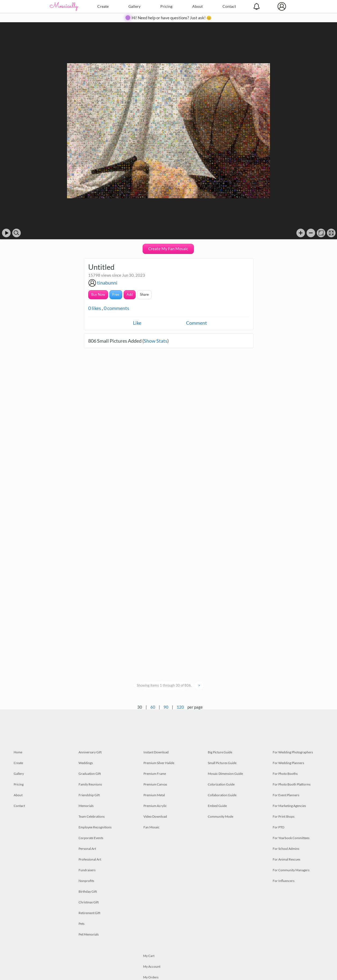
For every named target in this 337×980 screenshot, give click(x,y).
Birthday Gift (88, 891)
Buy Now (98, 294)
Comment (197, 323)
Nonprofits (86, 881)
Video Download (155, 816)
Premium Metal (154, 795)
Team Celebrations (92, 816)
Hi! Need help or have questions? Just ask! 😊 (172, 18)
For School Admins (286, 849)
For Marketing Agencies (289, 806)
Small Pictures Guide (222, 763)
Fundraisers (87, 870)
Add (130, 294)
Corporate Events (91, 838)
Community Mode (221, 816)
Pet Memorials (89, 934)
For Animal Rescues (286, 859)
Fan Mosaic (151, 827)
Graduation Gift (90, 774)
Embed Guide (217, 806)
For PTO (279, 827)
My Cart (149, 956)
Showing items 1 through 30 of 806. (164, 685)
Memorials (86, 806)
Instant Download (156, 752)
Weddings (86, 763)
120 (180, 707)
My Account (152, 966)
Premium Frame (155, 774)
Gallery (134, 6)
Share (144, 294)
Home (18, 752)
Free (116, 294)
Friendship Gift (89, 795)
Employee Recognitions (95, 827)
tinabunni (107, 283)
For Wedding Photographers (293, 752)
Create (103, 6)
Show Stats (155, 341)
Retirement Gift (89, 913)
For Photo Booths (285, 774)
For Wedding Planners (288, 763)
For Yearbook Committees (291, 838)
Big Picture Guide (220, 752)
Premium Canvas (155, 784)
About (197, 6)
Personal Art (87, 849)
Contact (229, 6)
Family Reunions (90, 784)
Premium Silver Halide (159, 763)
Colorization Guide (221, 784)
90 (166, 707)
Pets (82, 924)
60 (153, 707)
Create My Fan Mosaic (168, 249)
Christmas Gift (89, 902)
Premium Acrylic (155, 806)
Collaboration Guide (222, 795)
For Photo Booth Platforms (292, 784)
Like (137, 323)
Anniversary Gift (90, 752)
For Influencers (284, 881)
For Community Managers (291, 870)
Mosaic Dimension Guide (225, 774)
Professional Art (90, 859)
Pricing (166, 6)
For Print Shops (284, 816)
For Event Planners (286, 795)
